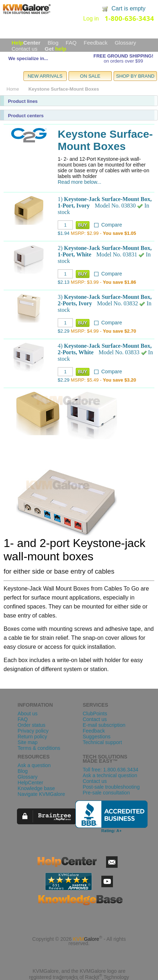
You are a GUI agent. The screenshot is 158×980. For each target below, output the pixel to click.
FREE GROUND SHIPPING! (123, 56)
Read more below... (80, 182)
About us (28, 714)
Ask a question (34, 765)
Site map (28, 742)
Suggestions (96, 737)
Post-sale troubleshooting (111, 787)
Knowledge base (36, 788)
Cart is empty (128, 8)
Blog (53, 43)
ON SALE (90, 76)
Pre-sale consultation (106, 793)
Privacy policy (33, 731)
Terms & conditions (39, 748)
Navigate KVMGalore (41, 794)
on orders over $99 (123, 61)
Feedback (96, 43)
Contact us (25, 49)
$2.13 (64, 282)
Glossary (125, 43)
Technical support (102, 742)
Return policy (32, 737)
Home (13, 89)
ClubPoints (95, 714)
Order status (32, 725)
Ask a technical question (110, 775)
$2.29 (64, 331)
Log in (91, 19)
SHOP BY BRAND (135, 76)
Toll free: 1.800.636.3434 (110, 770)
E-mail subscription (104, 725)
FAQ (71, 43)
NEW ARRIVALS (45, 76)
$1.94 (64, 233)
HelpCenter (30, 783)
